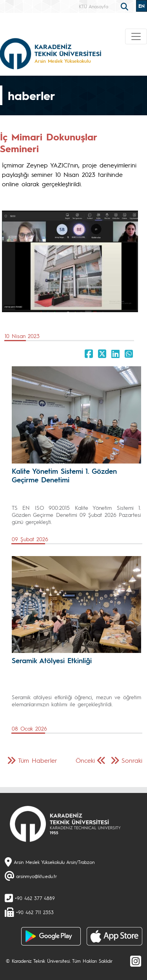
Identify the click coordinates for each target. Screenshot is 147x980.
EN (142, 6)
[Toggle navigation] (136, 36)
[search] (125, 6)
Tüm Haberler (38, 760)
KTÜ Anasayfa (93, 6)
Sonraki (132, 760)
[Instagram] (136, 961)
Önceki (85, 760)
